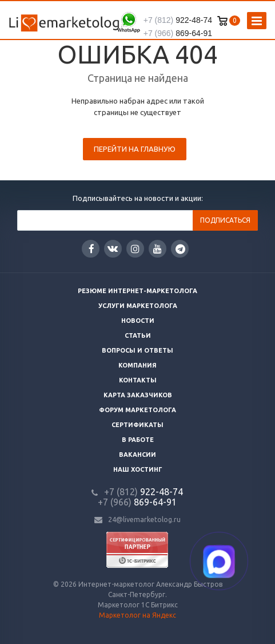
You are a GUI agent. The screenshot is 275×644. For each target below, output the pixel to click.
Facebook (91, 249)
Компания (137, 365)
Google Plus (180, 249)
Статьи (138, 335)
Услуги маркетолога (138, 306)
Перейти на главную (135, 149)
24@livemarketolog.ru (144, 519)
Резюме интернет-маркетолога (137, 291)
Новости (138, 321)
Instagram (135, 249)
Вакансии (137, 455)
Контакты (138, 380)
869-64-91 (178, 33)
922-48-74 (178, 20)
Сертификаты (137, 425)
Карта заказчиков (138, 395)
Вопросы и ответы (137, 350)
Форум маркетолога (137, 410)
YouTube (158, 249)
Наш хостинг (138, 469)
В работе (138, 440)
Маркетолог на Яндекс (137, 615)
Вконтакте (113, 248)
